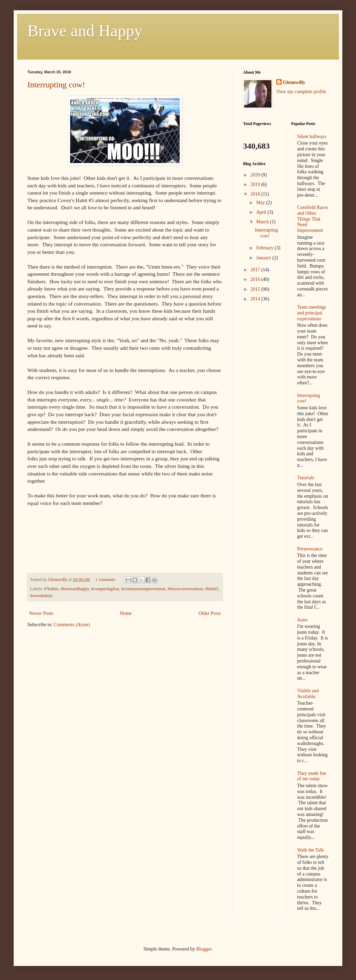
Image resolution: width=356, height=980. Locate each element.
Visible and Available (308, 694)
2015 (256, 289)
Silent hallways (312, 137)
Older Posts (210, 613)
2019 (256, 184)
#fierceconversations (185, 589)
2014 (256, 299)
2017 (256, 270)
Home (126, 613)
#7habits (51, 589)
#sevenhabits (41, 596)
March (263, 222)
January (264, 258)
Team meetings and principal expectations (312, 313)
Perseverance (310, 549)
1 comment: (106, 580)
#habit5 (212, 589)
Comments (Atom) (72, 625)
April (262, 212)
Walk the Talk (310, 850)
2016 (256, 279)
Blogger (204, 949)
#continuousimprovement (143, 589)
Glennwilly (294, 82)
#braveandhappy (75, 589)
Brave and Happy (85, 31)
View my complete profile (301, 92)
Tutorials (306, 478)
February (265, 248)
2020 (256, 175)
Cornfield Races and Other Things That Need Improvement (313, 219)
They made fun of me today (312, 776)
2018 (256, 194)
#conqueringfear (105, 589)
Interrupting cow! (56, 85)
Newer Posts (41, 613)
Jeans (302, 620)
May (261, 203)
